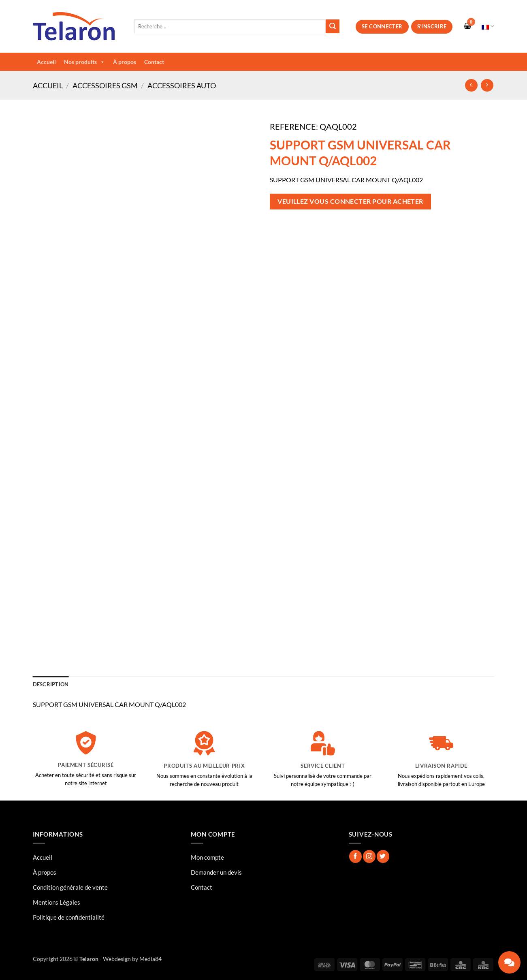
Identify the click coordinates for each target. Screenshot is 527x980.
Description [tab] (51, 684)
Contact (154, 62)
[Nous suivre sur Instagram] (369, 856)
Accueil (46, 62)
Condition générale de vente (70, 887)
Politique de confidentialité (69, 917)
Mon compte (207, 857)
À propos (125, 62)
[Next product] (471, 85)
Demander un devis (216, 872)
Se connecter (382, 26)
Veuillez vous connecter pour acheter (350, 201)
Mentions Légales (57, 902)
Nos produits (84, 62)
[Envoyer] (333, 26)
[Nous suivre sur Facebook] (355, 856)
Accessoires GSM (105, 85)
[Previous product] (487, 85)
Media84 (150, 959)
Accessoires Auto (182, 85)
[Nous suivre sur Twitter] (383, 856)
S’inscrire (432, 26)
